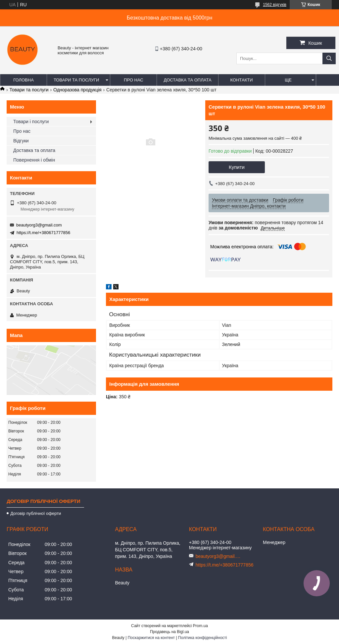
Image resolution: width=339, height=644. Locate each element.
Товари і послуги (31, 122)
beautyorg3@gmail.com (39, 225)
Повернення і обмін (34, 160)
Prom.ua (200, 626)
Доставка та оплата (187, 80)
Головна (24, 80)
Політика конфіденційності (203, 638)
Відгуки (21, 141)
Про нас (134, 80)
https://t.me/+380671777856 (43, 233)
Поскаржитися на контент (151, 638)
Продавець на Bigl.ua (169, 632)
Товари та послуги (76, 80)
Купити (237, 167)
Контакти (242, 80)
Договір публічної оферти (36, 513)
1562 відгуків (275, 5)
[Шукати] (329, 58)
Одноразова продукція (77, 90)
